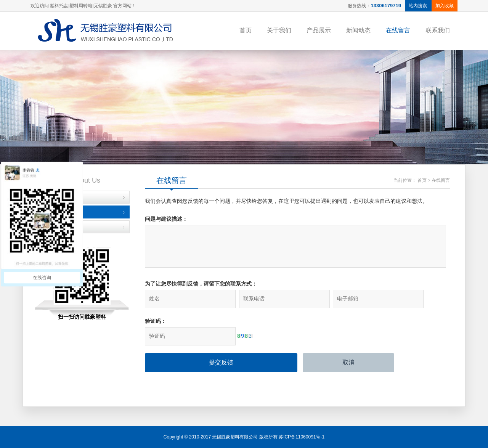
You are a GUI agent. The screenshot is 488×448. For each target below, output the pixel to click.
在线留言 (398, 30)
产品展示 (319, 30)
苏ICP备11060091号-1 (302, 437)
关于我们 (279, 30)
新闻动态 (358, 30)
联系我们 (438, 30)
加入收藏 (445, 6)
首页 (246, 30)
